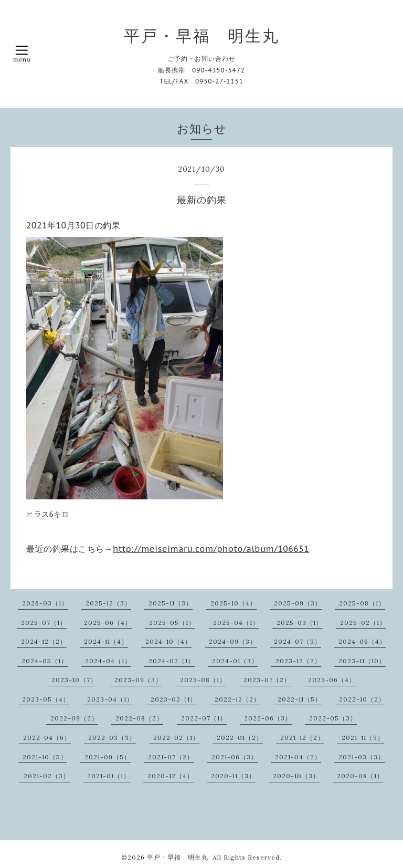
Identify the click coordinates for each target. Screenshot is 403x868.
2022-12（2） (237, 699)
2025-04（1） (236, 623)
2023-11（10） (362, 661)
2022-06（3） (268, 718)
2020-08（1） (360, 776)
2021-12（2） (302, 738)
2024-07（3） (298, 641)
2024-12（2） (44, 641)
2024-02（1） (172, 661)
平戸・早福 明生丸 (202, 36)
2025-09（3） (298, 603)
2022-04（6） (47, 738)
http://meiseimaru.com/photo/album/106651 (211, 549)
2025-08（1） (362, 603)
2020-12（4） (171, 776)
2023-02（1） (174, 699)
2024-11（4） (106, 641)
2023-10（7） (74, 680)
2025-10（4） (234, 603)
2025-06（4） (108, 623)
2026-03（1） (45, 603)
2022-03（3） (112, 738)
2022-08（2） (139, 718)
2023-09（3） (138, 680)
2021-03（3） (362, 757)
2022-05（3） (333, 718)
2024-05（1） (45, 661)
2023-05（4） (46, 699)
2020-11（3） (233, 776)
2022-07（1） (204, 718)
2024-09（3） (233, 641)
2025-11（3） (171, 603)
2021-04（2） (298, 757)
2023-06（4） (332, 680)
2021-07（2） (171, 757)
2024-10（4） (168, 641)
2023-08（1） (203, 680)
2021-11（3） (363, 738)
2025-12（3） (108, 603)
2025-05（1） (172, 623)
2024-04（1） (108, 661)
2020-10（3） (296, 776)
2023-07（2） (267, 680)
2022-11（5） (300, 699)
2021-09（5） (108, 757)
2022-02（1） (176, 738)
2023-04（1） (110, 699)
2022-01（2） (240, 738)
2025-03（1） (300, 623)
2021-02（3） (47, 776)
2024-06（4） (362, 641)
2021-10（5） (45, 757)
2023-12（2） (298, 661)
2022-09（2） (74, 718)
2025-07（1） (44, 623)
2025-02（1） (363, 623)
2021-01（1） (109, 776)
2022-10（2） (362, 699)
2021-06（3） (235, 757)
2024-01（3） (235, 661)
